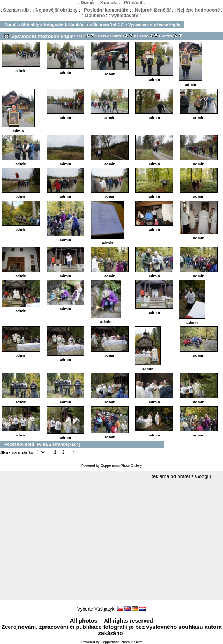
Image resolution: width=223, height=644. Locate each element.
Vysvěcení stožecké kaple (154, 24)
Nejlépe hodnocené (199, 10)
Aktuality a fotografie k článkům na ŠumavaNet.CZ (72, 24)
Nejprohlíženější (153, 10)
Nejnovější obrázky (57, 10)
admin (21, 71)
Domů (87, 3)
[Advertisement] (111, 540)
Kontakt (109, 3)
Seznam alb (16, 10)
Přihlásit (133, 3)
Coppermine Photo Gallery (121, 466)
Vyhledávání (125, 16)
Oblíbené (95, 16)
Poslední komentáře (106, 10)
